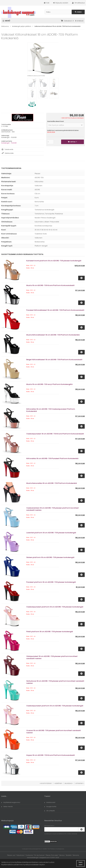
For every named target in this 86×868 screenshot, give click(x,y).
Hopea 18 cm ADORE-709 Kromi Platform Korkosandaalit (51, 755)
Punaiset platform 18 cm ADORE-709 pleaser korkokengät (51, 582)
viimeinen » (80, 783)
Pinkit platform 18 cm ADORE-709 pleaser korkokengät (50, 632)
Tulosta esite (9, 149)
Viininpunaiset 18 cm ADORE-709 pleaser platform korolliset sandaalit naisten (52, 657)
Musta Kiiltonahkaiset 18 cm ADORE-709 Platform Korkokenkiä (53, 335)
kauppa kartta (50, 807)
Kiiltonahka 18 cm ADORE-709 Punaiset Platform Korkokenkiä (52, 458)
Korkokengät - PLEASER (9, 143)
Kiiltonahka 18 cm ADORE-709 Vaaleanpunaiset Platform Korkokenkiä (51, 410)
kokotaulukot (50, 802)
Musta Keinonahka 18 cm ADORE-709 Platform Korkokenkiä (52, 483)
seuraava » (69, 783)
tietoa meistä (7, 807)
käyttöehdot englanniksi (11, 802)
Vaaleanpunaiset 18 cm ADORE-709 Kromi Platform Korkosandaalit (55, 434)
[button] (66, 125)
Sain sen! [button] (81, 863)
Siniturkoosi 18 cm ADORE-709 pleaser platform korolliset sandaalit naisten (55, 682)
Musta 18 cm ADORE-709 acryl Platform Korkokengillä (49, 384)
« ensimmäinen (46, 783)
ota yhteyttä (50, 811)
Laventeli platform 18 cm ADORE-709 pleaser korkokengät (51, 533)
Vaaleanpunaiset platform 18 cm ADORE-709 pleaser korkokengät (55, 607)
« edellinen (58, 783)
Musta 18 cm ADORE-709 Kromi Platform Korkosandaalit (50, 285)
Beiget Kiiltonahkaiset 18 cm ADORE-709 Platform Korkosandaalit (54, 360)
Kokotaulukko (9, 153)
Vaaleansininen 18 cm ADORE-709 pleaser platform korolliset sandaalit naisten (53, 509)
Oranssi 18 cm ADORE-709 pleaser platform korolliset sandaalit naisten (54, 732)
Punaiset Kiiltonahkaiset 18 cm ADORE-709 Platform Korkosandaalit (55, 310)
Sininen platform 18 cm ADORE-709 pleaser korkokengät (50, 557)
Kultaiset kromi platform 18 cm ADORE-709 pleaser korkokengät (54, 261)
